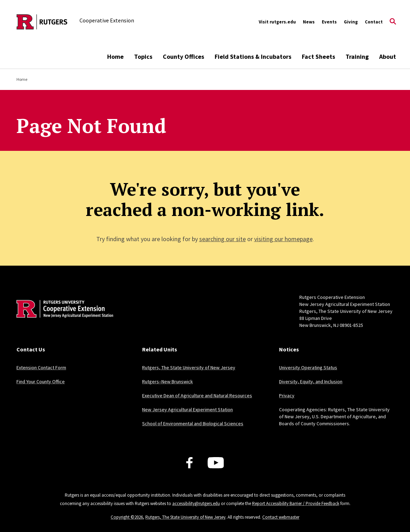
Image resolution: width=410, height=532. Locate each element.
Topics (143, 57)
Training (357, 57)
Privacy (287, 395)
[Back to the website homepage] (42, 22)
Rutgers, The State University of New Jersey (189, 367)
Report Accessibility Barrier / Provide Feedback (296, 503)
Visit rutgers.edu (277, 22)
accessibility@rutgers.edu (196, 503)
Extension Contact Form (41, 367)
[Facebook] (189, 463)
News (309, 22)
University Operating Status (308, 367)
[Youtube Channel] (216, 463)
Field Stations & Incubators (253, 57)
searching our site (223, 239)
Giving (351, 22)
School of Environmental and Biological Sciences (193, 423)
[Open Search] (393, 22)
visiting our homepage (283, 239)
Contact (374, 22)
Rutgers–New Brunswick (168, 381)
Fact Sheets (318, 57)
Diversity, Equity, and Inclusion (311, 381)
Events (329, 22)
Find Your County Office (41, 381)
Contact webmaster (281, 517)
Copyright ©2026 (127, 517)
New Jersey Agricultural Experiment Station (187, 409)
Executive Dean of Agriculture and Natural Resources (197, 395)
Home (115, 57)
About (388, 57)
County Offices (183, 57)
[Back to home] (63, 320)
